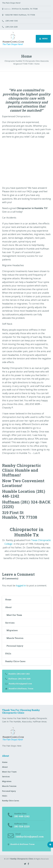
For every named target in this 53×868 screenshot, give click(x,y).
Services (10, 623)
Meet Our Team (14, 615)
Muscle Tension (15, 638)
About (8, 607)
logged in (21, 586)
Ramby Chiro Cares (15, 661)
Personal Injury (15, 646)
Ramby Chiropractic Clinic (22, 859)
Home (8, 600)
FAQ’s (8, 654)
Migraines (12, 630)
